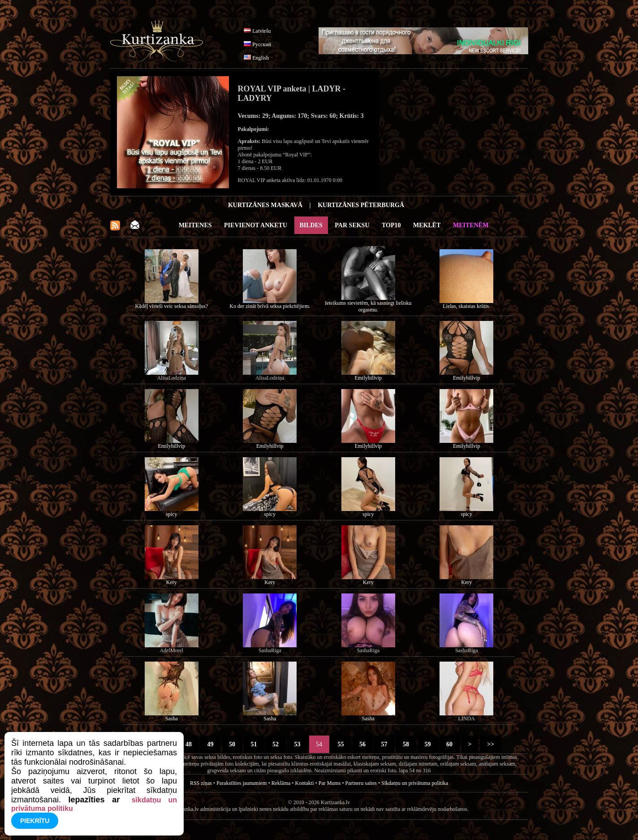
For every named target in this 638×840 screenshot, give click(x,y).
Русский (262, 44)
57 (384, 744)
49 (210, 744)
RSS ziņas (201, 783)
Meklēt (427, 225)
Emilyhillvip (368, 378)
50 (232, 744)
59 (428, 744)
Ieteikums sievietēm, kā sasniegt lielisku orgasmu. (368, 306)
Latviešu (261, 31)
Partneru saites (361, 783)
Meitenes (195, 225)
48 (189, 744)
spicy (171, 514)
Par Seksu (352, 225)
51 (254, 744)
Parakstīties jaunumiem (241, 783)
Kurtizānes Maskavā (265, 205)
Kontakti (305, 783)
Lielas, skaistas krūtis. (466, 306)
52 (276, 744)
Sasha (172, 719)
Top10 (391, 225)
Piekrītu (35, 821)
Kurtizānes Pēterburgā (361, 205)
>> (490, 744)
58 (406, 744)
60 (450, 744)
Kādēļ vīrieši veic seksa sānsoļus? (171, 306)
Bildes (311, 225)
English (261, 58)
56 (363, 744)
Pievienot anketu (256, 225)
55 (341, 744)
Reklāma (281, 783)
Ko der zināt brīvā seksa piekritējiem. (270, 306)
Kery (172, 582)
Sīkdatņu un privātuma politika (415, 783)
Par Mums (330, 783)
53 (297, 744)
